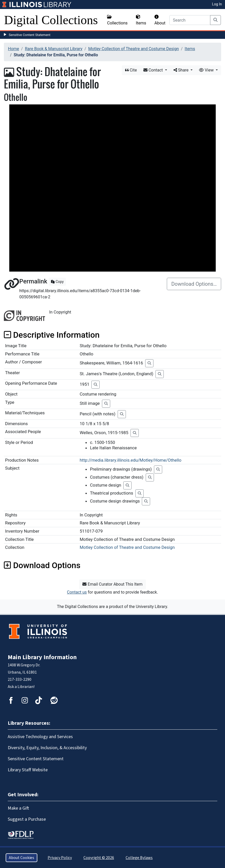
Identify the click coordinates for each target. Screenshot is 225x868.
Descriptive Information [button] (52, 335)
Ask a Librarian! (21, 687)
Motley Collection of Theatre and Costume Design (134, 49)
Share (182, 70)
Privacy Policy (60, 858)
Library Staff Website (28, 770)
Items (141, 20)
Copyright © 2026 (99, 858)
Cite (131, 70)
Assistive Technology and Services (40, 737)
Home (14, 49)
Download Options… (194, 284)
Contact (154, 70)
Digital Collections (51, 20)
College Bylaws (139, 858)
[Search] (190, 20)
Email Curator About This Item (112, 584)
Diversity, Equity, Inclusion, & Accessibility (47, 748)
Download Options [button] (42, 565)
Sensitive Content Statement (30, 35)
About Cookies (21, 858)
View (207, 70)
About (160, 20)
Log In (217, 4)
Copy (57, 282)
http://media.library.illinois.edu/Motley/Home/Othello (130, 460)
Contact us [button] (77, 592)
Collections (117, 20)
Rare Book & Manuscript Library (54, 49)
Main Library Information (42, 657)
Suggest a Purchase (27, 819)
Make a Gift (18, 808)
